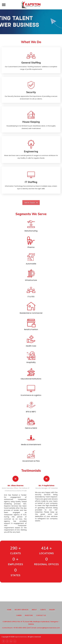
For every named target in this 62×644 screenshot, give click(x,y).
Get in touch (31, 203)
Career (19, 615)
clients (43, 610)
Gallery (52, 610)
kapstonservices (21, 637)
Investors (29, 615)
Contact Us (41, 615)
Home (9, 610)
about (34, 610)
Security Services (21, 610)
